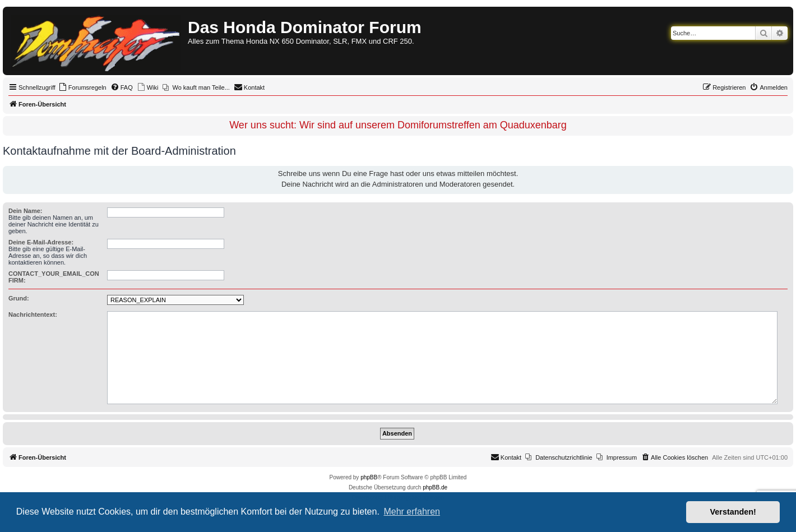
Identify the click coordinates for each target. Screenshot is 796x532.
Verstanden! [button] (733, 512)
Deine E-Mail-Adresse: (41, 242)
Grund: (19, 298)
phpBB (369, 477)
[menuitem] (82, 87)
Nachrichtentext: (33, 314)
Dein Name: (26, 211)
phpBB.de (435, 487)
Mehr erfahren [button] (412, 512)
